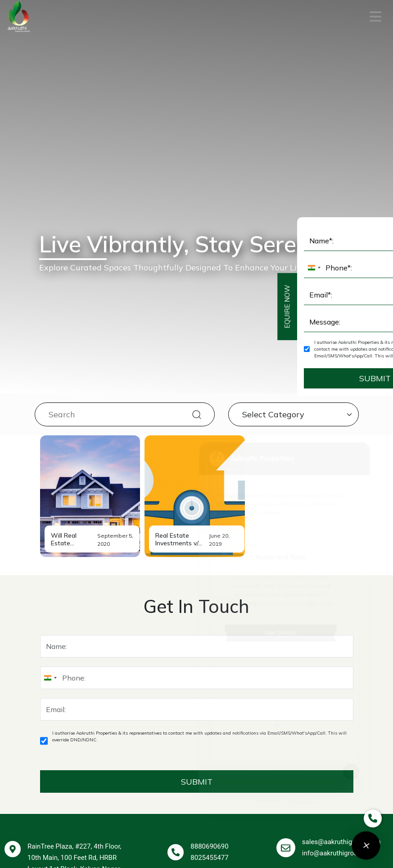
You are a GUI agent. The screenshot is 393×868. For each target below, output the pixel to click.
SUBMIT (197, 594)
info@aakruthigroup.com (339, 674)
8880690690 (209, 667)
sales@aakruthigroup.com (341, 663)
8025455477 (209, 679)
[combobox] (50, 491)
